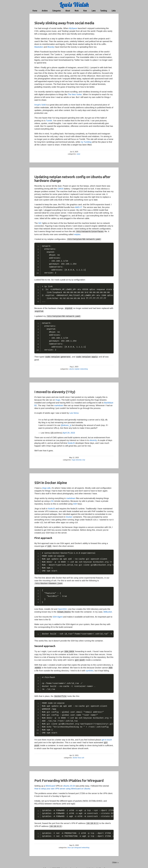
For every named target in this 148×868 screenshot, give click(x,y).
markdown (59, 404)
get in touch (107, 737)
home (35, 11)
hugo (74, 459)
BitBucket (108, 610)
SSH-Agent (58, 615)
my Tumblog (86, 142)
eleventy (93, 439)
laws (94, 11)
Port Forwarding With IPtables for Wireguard (69, 778)
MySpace (73, 28)
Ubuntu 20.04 (69, 783)
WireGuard (50, 783)
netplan (77, 234)
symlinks (90, 668)
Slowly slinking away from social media (64, 23)
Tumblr (49, 121)
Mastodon (39, 47)
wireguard (78, 844)
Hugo (58, 399)
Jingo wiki (46, 487)
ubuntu (72, 368)
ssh (83, 755)
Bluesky (51, 47)
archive (45, 11)
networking (84, 368)
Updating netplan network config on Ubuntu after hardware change (72, 179)
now (85, 11)
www (79, 154)
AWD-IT (78, 207)
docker (75, 755)
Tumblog (104, 11)
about (68, 11)
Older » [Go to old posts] (115, 859)
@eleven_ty (66, 424)
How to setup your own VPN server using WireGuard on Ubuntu (62, 786)
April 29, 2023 (69, 432)
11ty (83, 459)
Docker (69, 516)
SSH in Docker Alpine (51, 481)
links (114, 11)
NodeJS (71, 442)
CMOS (60, 189)
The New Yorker (75, 94)
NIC (40, 223)
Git (52, 500)
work (77, 11)
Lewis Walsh (74, 5)
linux (79, 755)
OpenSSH (62, 607)
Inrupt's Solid (40, 105)
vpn (72, 844)
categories (57, 11)
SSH (75, 503)
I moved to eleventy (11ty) (55, 391)
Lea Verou (74, 412)
